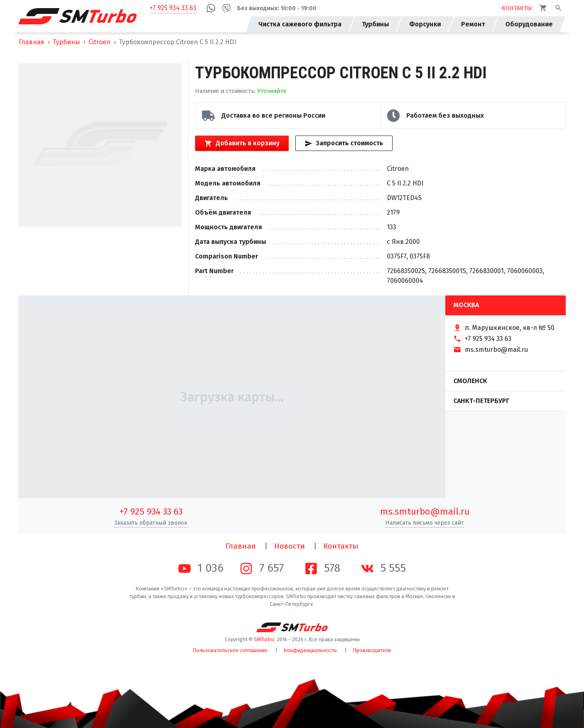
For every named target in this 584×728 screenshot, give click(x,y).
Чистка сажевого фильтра (300, 24)
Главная (31, 42)
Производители (372, 650)
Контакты (341, 546)
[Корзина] (543, 8)
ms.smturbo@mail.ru (425, 512)
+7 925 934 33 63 (173, 8)
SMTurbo (264, 639)
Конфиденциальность (310, 650)
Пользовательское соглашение (230, 650)
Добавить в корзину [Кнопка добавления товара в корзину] (242, 143)
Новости (290, 546)
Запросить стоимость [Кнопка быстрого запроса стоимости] (344, 143)
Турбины (66, 42)
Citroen (99, 42)
